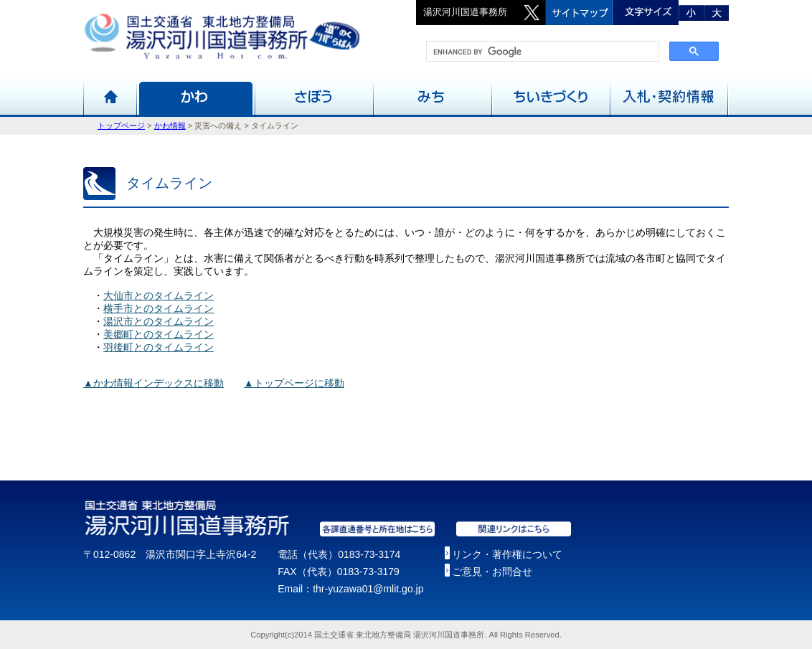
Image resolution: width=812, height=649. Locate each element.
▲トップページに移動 (294, 383)
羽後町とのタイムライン (159, 347)
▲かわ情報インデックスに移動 (154, 383)
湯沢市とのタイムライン (159, 321)
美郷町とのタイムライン (159, 334)
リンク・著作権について (507, 554)
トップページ (121, 125)
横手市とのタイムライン (159, 308)
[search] (541, 52)
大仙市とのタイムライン (159, 295)
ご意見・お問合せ (492, 572)
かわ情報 (170, 125)
